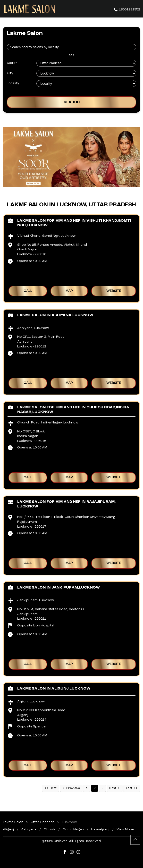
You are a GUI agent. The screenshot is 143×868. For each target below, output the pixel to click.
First (53, 788)
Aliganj (8, 829)
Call (28, 291)
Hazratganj (100, 829)
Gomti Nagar (73, 829)
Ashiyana (29, 829)
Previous (73, 788)
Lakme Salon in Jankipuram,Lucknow (59, 587)
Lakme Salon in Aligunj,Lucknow (54, 688)
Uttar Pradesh (43, 822)
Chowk (50, 829)
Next (113, 788)
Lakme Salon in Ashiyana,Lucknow (55, 315)
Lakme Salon (14, 822)
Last (129, 788)
